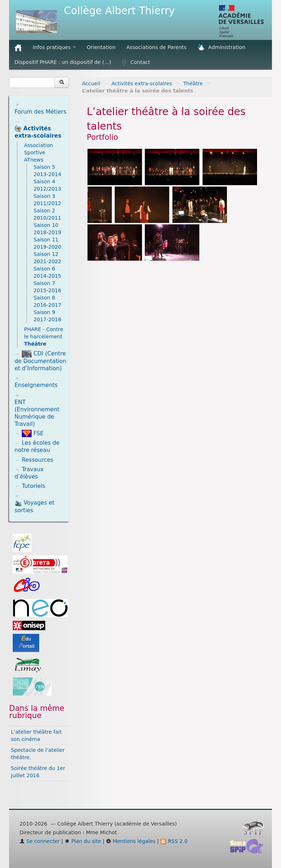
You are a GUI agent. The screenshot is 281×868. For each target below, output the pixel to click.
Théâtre (193, 83)
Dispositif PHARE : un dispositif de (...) (63, 62)
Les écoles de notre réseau (37, 447)
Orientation (101, 47)
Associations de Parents (156, 47)
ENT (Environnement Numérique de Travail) (37, 413)
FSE (33, 433)
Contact (136, 62)
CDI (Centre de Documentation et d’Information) (40, 361)
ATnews (34, 160)
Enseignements (36, 385)
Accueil (91, 83)
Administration (221, 48)
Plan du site (83, 841)
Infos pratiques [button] (54, 47)
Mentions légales (131, 841)
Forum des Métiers (40, 112)
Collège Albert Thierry (119, 11)
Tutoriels (34, 486)
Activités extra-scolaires (142, 83)
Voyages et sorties (34, 507)
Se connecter (40, 841)
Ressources (38, 460)
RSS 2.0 (174, 841)
